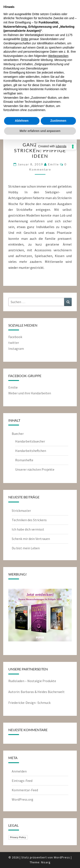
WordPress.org (23, 799)
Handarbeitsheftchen (31, 451)
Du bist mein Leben (26, 548)
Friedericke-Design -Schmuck (29, 703)
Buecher (18, 434)
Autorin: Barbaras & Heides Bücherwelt (36, 692)
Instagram (16, 349)
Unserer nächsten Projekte (35, 469)
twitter (14, 343)
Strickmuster (21, 511)
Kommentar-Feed (25, 790)
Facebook (15, 337)
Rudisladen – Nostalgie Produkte (32, 681)
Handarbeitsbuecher (30, 441)
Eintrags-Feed (22, 781)
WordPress (62, 857)
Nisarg (46, 862)
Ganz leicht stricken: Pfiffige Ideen (40, 150)
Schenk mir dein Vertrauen (31, 539)
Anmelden (19, 771)
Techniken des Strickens (29, 520)
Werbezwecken (58, 56)
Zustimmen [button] (58, 121)
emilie (53, 164)
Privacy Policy (18, 837)
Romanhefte (24, 460)
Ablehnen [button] (22, 121)
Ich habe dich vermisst (28, 529)
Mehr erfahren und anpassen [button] (40, 131)
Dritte (25, 39)
